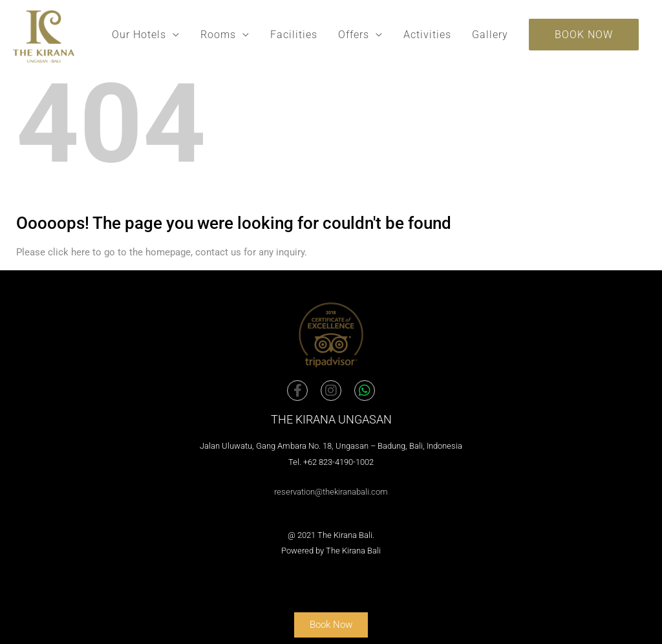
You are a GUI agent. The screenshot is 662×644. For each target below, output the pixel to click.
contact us (218, 252)
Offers (354, 35)
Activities (427, 35)
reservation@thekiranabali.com (331, 492)
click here (69, 252)
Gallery (490, 35)
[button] (584, 35)
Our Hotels (139, 35)
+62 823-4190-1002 (338, 462)
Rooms (218, 35)
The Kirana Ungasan (331, 419)
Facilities (294, 35)
